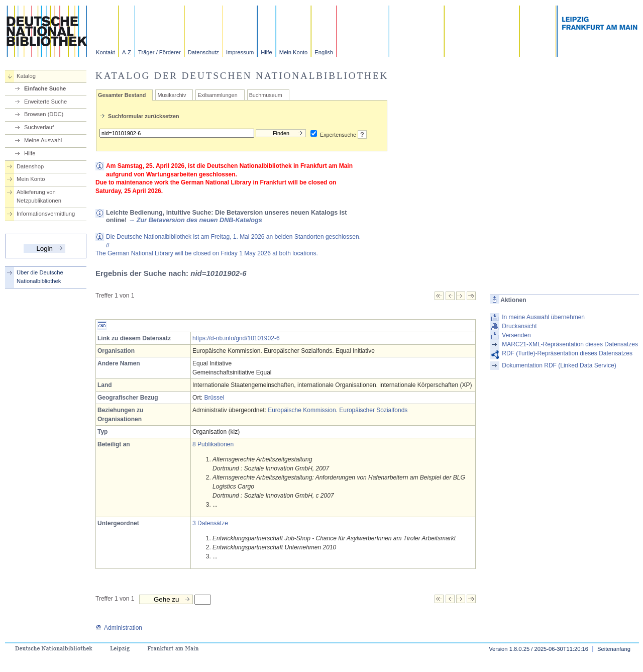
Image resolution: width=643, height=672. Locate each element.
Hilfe (266, 52)
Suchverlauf (39, 127)
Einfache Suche (45, 88)
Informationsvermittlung (46, 214)
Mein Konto (294, 52)
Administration (119, 628)
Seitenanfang (614, 649)
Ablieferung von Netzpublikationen (39, 196)
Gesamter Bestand (122, 95)
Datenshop (30, 166)
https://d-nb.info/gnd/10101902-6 (236, 338)
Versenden (516, 335)
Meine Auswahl (43, 140)
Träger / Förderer (159, 52)
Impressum (240, 52)
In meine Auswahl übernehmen (543, 317)
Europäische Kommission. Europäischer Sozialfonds (338, 410)
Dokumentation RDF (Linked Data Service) (559, 365)
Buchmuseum (266, 95)
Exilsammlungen (217, 95)
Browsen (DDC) (44, 114)
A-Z (127, 52)
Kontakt (105, 52)
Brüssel (214, 398)
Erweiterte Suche (45, 102)
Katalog (26, 76)
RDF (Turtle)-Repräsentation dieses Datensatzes (567, 353)
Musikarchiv (172, 95)
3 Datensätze (210, 523)
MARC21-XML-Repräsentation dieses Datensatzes (570, 344)
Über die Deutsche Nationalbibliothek (40, 277)
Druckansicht (519, 326)
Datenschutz (203, 52)
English (324, 52)
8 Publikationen (213, 444)
